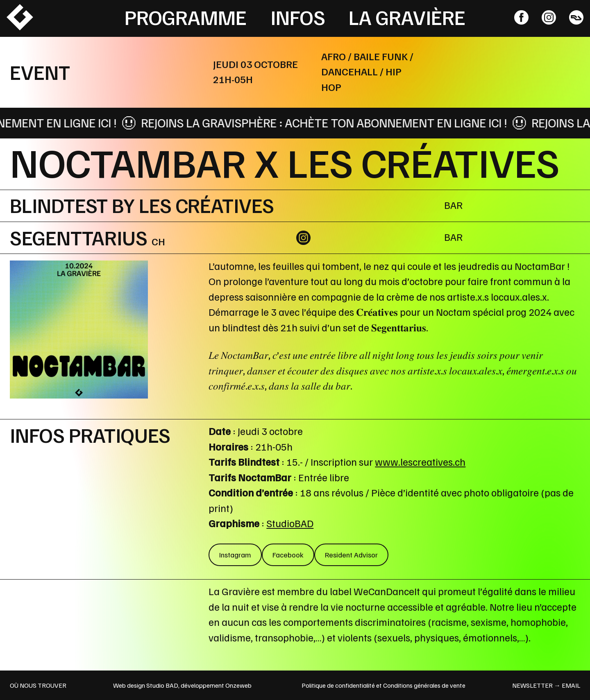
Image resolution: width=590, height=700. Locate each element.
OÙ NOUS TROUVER (38, 685)
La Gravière (407, 17)
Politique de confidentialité (338, 685)
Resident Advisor (351, 555)
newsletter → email (546, 685)
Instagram (235, 555)
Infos (298, 17)
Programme (186, 17)
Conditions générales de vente (424, 685)
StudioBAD (290, 523)
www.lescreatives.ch (420, 462)
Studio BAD (162, 685)
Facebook (288, 555)
